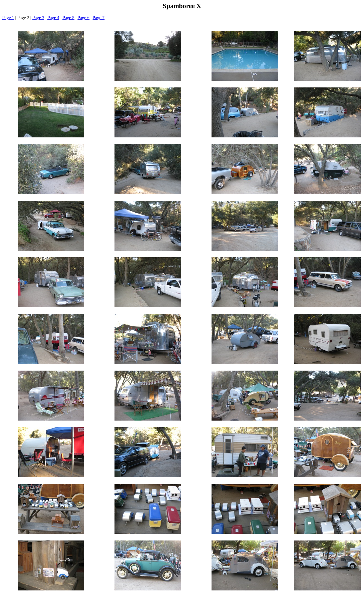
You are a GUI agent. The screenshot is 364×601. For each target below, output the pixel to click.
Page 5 (68, 18)
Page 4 (53, 18)
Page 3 (38, 18)
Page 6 (84, 18)
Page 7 (99, 18)
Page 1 (8, 18)
